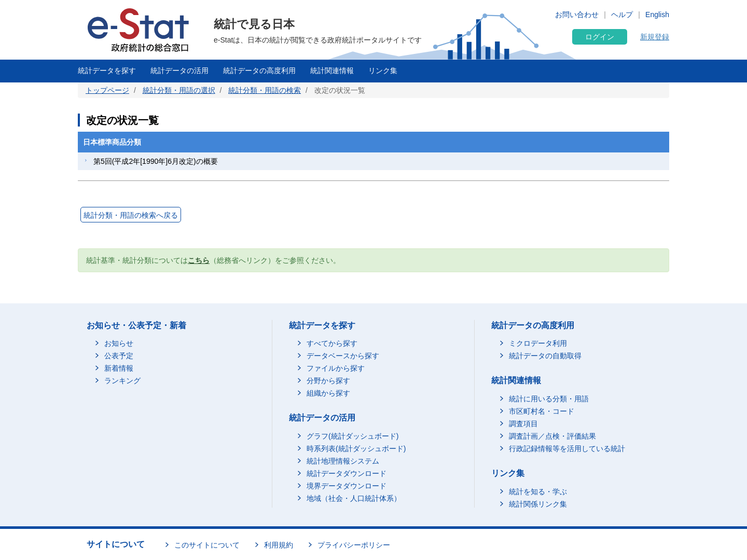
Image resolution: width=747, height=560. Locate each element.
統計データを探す (107, 71)
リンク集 (383, 71)
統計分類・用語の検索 (265, 90)
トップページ (107, 90)
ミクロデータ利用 (538, 343)
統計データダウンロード (347, 473)
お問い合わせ (577, 15)
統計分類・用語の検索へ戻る (131, 215)
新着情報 (119, 368)
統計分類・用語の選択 (179, 90)
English (657, 15)
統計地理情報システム (343, 461)
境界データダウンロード (347, 486)
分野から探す (328, 381)
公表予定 (119, 356)
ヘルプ (622, 15)
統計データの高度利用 (259, 71)
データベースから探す (343, 356)
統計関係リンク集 (538, 504)
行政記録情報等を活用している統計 (567, 449)
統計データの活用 (179, 71)
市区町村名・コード (542, 411)
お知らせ (119, 343)
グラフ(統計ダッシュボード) (352, 436)
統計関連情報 (332, 71)
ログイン (600, 37)
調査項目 (523, 424)
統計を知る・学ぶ (538, 492)
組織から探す (328, 393)
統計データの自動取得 (545, 356)
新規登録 (655, 37)
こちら (199, 260)
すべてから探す (332, 343)
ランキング (122, 381)
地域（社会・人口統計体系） (354, 498)
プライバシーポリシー (354, 545)
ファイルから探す (336, 368)
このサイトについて (207, 545)
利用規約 (279, 545)
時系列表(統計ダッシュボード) (356, 449)
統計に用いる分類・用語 (549, 399)
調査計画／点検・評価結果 (552, 436)
